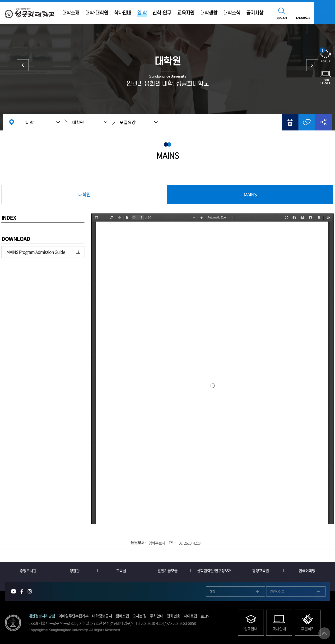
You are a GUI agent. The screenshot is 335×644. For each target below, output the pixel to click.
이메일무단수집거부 (74, 616)
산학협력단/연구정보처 (214, 570)
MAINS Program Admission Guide (36, 252)
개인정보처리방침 (42, 616)
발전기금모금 (167, 570)
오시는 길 (139, 616)
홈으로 (12, 122)
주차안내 (157, 616)
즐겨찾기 (307, 122)
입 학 (29, 122)
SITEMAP (324, 13)
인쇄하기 (290, 122)
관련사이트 (277, 591)
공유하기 (323, 122)
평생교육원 (261, 570)
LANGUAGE (303, 18)
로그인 (205, 616)
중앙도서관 (28, 570)
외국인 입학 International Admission (312, 65)
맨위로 (324, 633)
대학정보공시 (102, 616)
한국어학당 (307, 570)
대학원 (78, 122)
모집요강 (128, 122)
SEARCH (282, 18)
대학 (23, 65)
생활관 (74, 570)
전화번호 (173, 616)
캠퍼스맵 (122, 616)
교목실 (121, 570)
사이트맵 (190, 616)
